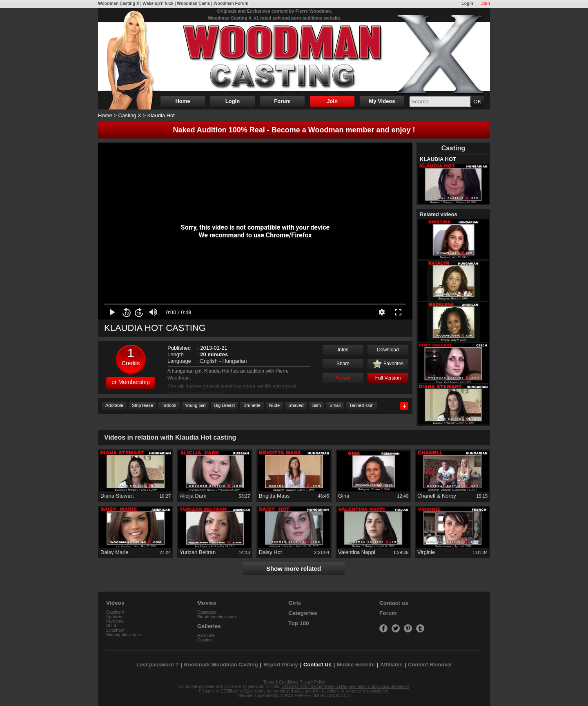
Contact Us (317, 665)
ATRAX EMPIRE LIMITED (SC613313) (315, 696)
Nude (274, 405)
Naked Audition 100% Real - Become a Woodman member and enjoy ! (294, 130)
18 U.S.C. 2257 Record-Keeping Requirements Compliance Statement (345, 687)
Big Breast (224, 405)
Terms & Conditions (281, 682)
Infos (343, 350)
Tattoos (169, 405)
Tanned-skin (361, 405)
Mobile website (356, 665)
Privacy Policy (312, 682)
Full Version (388, 378)
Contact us (394, 603)
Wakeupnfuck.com (124, 635)
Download (388, 350)
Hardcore (115, 621)
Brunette (252, 405)
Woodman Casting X (119, 3)
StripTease (143, 405)
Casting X (130, 115)
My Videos (382, 101)
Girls (295, 603)
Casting (204, 640)
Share (343, 364)
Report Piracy (281, 665)
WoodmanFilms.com (217, 617)
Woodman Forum (231, 3)
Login (467, 3)
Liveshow (115, 630)
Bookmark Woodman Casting (221, 665)
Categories (303, 613)
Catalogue (207, 612)
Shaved (296, 405)
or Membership (130, 382)
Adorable (114, 405)
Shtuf (111, 626)
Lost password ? (157, 665)
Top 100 (299, 623)
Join (486, 3)
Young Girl (195, 405)
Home (183, 101)
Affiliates (391, 665)
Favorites (388, 364)
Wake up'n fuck (158, 3)
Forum (282, 101)
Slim (316, 405)
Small (335, 405)
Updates (114, 617)
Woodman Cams (193, 3)
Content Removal (430, 665)
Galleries (209, 626)
